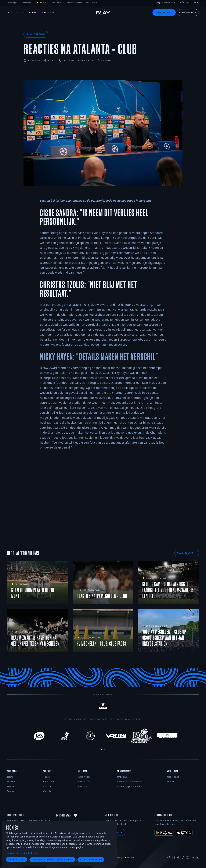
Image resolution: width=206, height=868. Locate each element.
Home (10, 777)
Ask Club (48, 786)
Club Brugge (12, 3)
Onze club (122, 777)
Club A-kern (84, 777)
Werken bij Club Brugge (129, 782)
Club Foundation (57, 3)
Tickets (47, 777)
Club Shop (49, 782)
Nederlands (173, 777)
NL (196, 3)
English (171, 782)
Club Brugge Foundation (130, 786)
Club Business (27, 3)
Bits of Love (128, 857)
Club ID (47, 791)
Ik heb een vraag (166, 3)
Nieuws (19, 12)
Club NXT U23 (85, 782)
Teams (33, 12)
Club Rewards (92, 3)
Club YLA (83, 786)
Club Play (41, 3)
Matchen (48, 12)
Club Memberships (75, 3)
